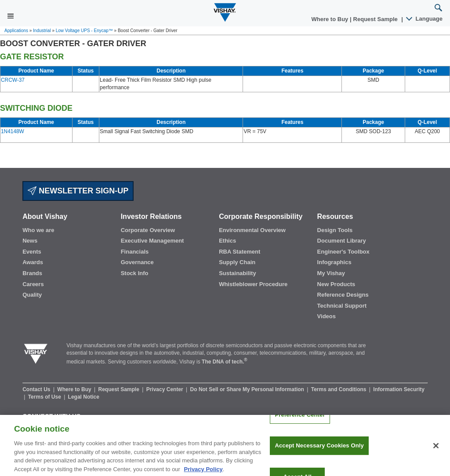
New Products (336, 284)
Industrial (42, 31)
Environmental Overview (252, 230)
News (30, 241)
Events (32, 252)
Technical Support (342, 306)
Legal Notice (84, 397)
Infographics (334, 262)
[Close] (436, 455)
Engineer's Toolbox (343, 252)
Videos (327, 316)
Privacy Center (165, 389)
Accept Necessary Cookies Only (319, 455)
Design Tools (335, 230)
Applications (16, 31)
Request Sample (120, 389)
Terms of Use (45, 397)
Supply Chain (237, 262)
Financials (135, 252)
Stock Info (135, 273)
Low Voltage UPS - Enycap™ (84, 31)
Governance (137, 262)
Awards (33, 262)
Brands (32, 273)
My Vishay (331, 273)
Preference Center (300, 424)
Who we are (38, 230)
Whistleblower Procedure (253, 284)
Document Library (342, 241)
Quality (32, 295)
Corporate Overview (148, 230)
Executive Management (152, 241)
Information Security (399, 389)
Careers (33, 284)
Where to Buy (331, 19)
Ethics (227, 241)
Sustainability (238, 273)
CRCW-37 (13, 80)
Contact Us (37, 389)
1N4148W (13, 131)
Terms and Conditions (339, 389)
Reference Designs (343, 295)
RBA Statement (240, 252)
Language (425, 19)
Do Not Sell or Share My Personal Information (248, 389)
